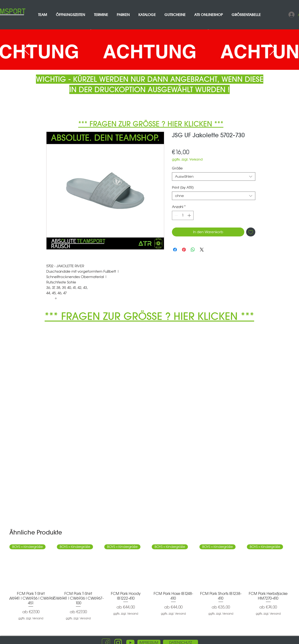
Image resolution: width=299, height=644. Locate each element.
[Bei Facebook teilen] (175, 250)
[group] (149, 585)
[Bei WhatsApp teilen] (193, 250)
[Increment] (190, 215)
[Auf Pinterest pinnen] (184, 250)
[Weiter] (273, 50)
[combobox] (214, 177)
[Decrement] (176, 215)
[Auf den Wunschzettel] (251, 232)
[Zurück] (26, 50)
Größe (177, 168)
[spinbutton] (183, 215)
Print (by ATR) (183, 187)
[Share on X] (202, 250)
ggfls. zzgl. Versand (187, 159)
